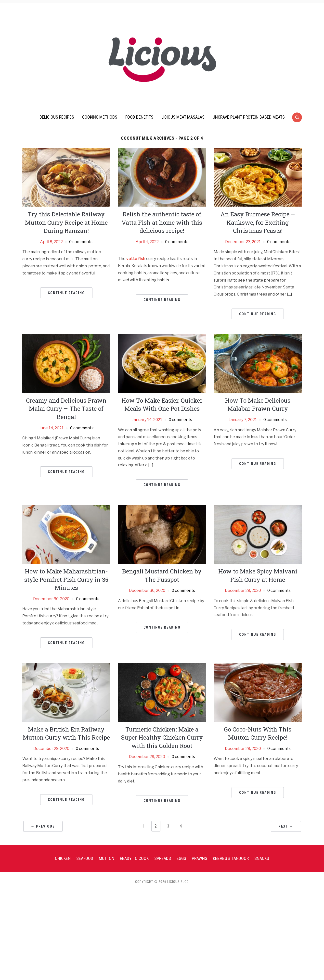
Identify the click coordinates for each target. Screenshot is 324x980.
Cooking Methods (100, 117)
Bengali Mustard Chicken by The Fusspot (162, 634)
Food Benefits (139, 117)
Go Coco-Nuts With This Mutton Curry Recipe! (258, 821)
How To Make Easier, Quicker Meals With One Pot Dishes (162, 434)
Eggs (181, 946)
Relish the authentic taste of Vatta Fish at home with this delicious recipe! (162, 222)
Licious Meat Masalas (183, 117)
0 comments (81, 242)
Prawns (200, 946)
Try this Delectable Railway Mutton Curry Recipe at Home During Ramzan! (66, 222)
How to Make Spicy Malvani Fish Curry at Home (258, 634)
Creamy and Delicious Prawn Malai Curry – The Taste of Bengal (66, 438)
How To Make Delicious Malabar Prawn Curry (258, 434)
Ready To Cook (134, 946)
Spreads (163, 946)
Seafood (85, 946)
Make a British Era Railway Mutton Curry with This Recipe (66, 821)
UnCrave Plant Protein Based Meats (249, 117)
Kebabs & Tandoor (231, 946)
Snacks (262, 946)
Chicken (63, 946)
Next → (286, 914)
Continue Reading (66, 293)
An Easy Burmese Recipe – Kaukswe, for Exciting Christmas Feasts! (258, 222)
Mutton (107, 946)
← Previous (43, 914)
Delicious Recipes (57, 117)
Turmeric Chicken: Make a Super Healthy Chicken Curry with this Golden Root (162, 825)
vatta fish (136, 259)
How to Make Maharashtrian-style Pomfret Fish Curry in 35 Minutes (66, 638)
